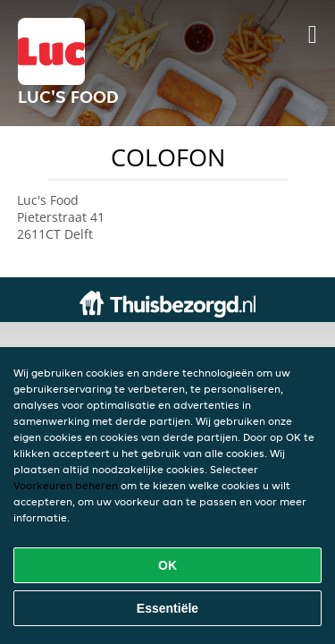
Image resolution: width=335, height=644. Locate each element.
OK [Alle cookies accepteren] (167, 565)
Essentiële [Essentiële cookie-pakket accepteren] (167, 608)
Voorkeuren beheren (66, 485)
